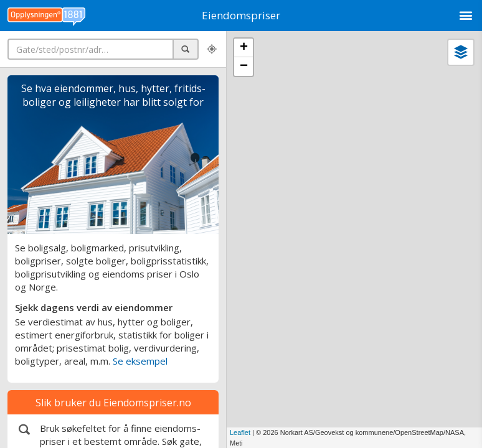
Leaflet (240, 432)
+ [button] (244, 48)
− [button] (244, 67)
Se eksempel (140, 361)
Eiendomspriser (241, 15)
